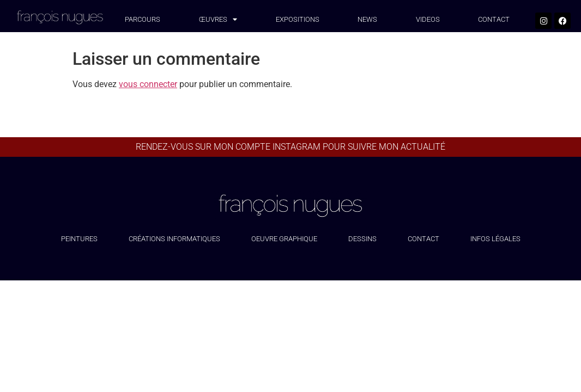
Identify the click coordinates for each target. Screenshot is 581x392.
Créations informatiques (174, 239)
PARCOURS (143, 19)
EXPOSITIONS (298, 19)
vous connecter (148, 84)
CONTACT (494, 19)
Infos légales (495, 239)
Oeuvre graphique (284, 239)
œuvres (218, 20)
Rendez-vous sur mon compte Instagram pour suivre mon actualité (290, 147)
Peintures (79, 239)
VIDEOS (428, 19)
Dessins (362, 239)
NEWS (367, 19)
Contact (423, 239)
